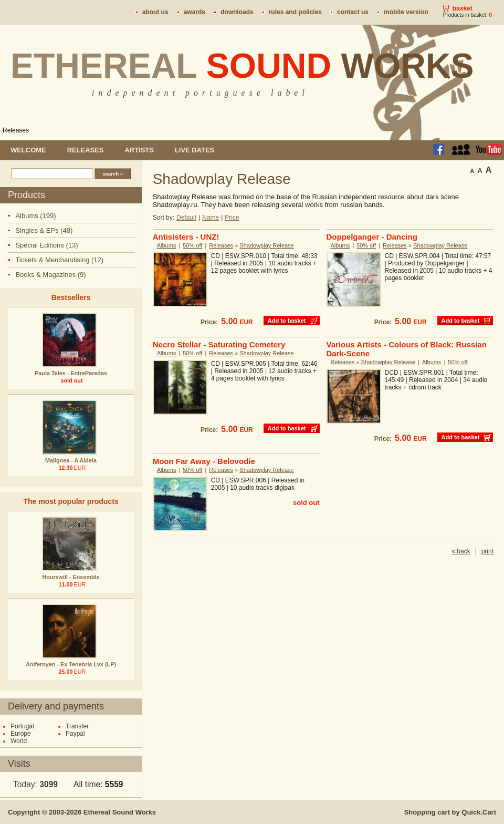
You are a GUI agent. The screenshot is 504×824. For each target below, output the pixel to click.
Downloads (237, 12)
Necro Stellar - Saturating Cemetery (219, 344)
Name (211, 218)
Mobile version (406, 12)
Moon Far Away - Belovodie (204, 461)
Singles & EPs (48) (44, 230)
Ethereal (242, 66)
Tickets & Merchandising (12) (59, 260)
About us (155, 12)
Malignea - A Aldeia (71, 460)
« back (461, 551)
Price (232, 218)
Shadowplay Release (266, 245)
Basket (463, 8)
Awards (195, 12)
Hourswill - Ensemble (71, 577)
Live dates (195, 150)
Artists (139, 150)
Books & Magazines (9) (50, 275)
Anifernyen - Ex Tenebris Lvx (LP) (71, 664)
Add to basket (287, 321)
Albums (167, 245)
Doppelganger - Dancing (372, 237)
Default (186, 218)
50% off (192, 245)
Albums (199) (35, 216)
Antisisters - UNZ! (186, 237)
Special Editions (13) (46, 245)
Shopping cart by (450, 812)
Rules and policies (295, 12)
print (487, 551)
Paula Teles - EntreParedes (71, 373)
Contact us (353, 12)
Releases (16, 130)
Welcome (28, 150)
